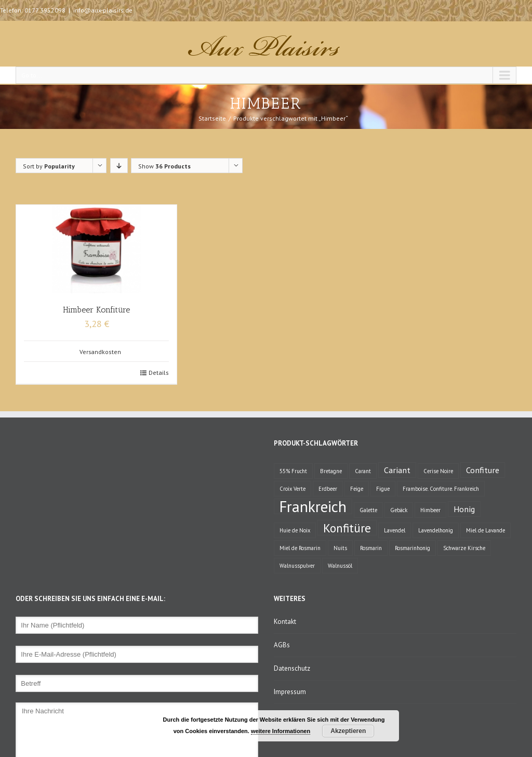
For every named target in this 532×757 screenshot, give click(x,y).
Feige (357, 489)
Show (164, 166)
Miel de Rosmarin (300, 548)
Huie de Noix (295, 530)
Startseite (212, 118)
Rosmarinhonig (413, 548)
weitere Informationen (281, 731)
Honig (464, 509)
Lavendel (395, 530)
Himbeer (430, 510)
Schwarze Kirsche (464, 548)
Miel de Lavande (486, 530)
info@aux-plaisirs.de (103, 10)
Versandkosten (100, 352)
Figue (383, 489)
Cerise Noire (438, 471)
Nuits (340, 548)
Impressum (290, 692)
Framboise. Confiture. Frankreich (441, 489)
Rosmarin (371, 548)
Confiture (483, 470)
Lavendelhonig (436, 530)
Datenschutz (292, 668)
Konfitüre (347, 528)
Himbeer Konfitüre (96, 310)
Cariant (397, 470)
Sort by (49, 166)
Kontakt (285, 622)
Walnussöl (340, 566)
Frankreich (313, 506)
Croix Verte (292, 489)
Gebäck (399, 510)
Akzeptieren (348, 731)
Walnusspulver (297, 566)
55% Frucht (293, 471)
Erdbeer (328, 489)
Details (159, 373)
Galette (368, 510)
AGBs (282, 645)
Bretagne (331, 471)
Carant (363, 471)
